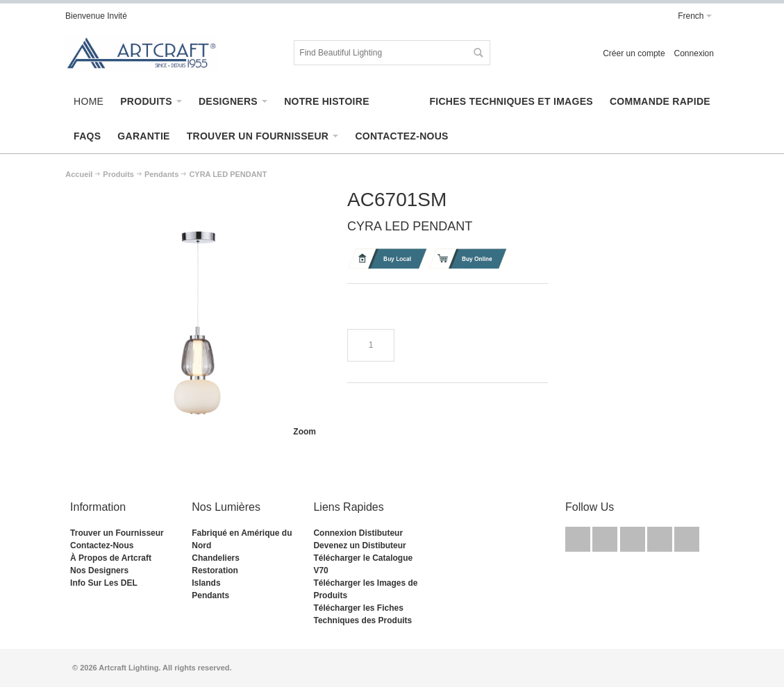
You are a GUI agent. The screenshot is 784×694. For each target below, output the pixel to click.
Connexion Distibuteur (358, 533)
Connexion (694, 53)
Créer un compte (634, 53)
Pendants (210, 595)
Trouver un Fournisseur (117, 533)
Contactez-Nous (102, 545)
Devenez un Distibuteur (359, 545)
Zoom (305, 432)
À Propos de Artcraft (111, 558)
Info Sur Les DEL (104, 583)
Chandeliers (216, 558)
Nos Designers (99, 570)
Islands (206, 583)
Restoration (215, 570)
